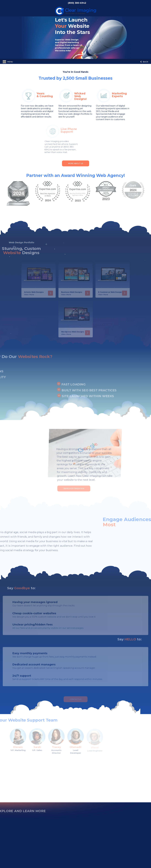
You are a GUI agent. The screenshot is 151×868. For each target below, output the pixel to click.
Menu (8, 62)
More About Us (76, 163)
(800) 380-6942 (77, 3)
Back (144, 62)
